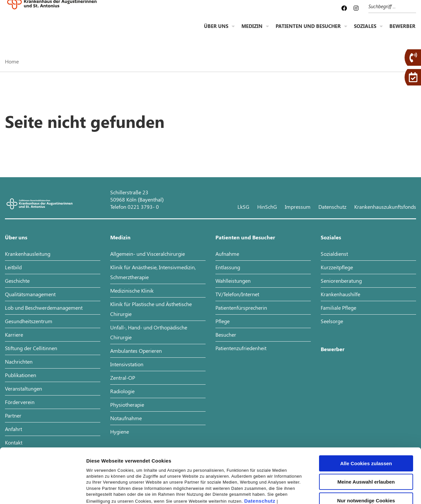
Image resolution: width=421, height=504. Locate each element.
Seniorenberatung (341, 281)
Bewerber (402, 32)
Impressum (100, 459)
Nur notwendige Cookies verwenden (366, 454)
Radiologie (122, 391)
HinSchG (267, 207)
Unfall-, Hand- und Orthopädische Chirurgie (149, 332)
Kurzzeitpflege (337, 267)
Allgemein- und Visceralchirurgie (148, 254)
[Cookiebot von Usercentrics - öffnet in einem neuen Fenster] (43, 491)
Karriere (14, 335)
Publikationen (21, 375)
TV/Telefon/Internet (237, 294)
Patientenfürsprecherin (241, 308)
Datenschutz (260, 452)
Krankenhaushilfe (340, 294)
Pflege (223, 321)
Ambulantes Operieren (136, 351)
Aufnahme (227, 254)
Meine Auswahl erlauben (366, 432)
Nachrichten (19, 361)
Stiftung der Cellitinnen (31, 348)
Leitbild (13, 267)
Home (12, 61)
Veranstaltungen (24, 388)
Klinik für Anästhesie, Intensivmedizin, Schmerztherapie (153, 272)
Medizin (252, 32)
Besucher (226, 335)
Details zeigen (350, 491)
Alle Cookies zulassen (366, 414)
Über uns (216, 32)
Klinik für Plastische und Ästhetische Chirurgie (151, 309)
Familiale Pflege (338, 308)
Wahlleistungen (233, 281)
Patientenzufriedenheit (241, 348)
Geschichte (17, 281)
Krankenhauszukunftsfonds (385, 207)
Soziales (365, 32)
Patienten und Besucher (308, 32)
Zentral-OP (123, 378)
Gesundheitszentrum (29, 321)
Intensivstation (127, 364)
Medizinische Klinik (132, 290)
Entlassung (228, 267)
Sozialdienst (334, 254)
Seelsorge (332, 321)
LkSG (243, 207)
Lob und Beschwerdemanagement (44, 308)
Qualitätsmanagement (30, 294)
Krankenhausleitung (28, 254)
